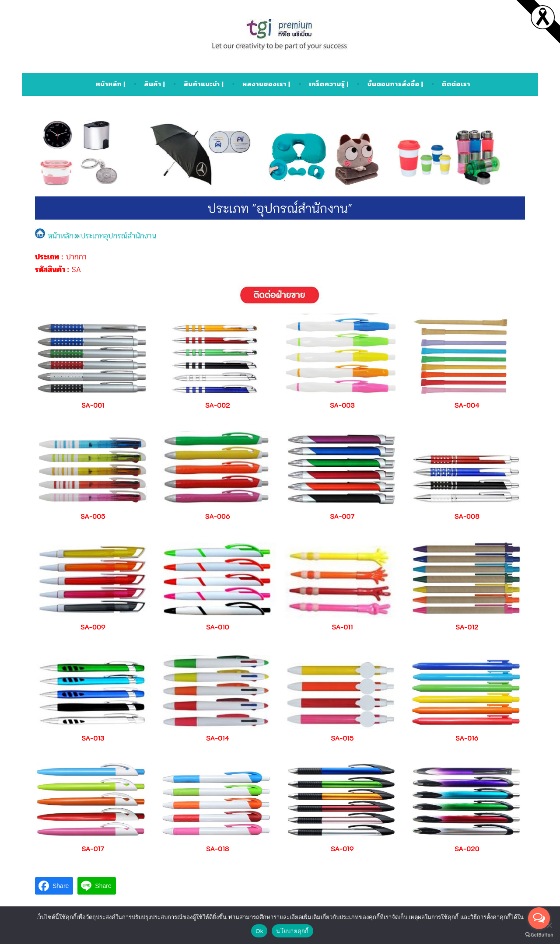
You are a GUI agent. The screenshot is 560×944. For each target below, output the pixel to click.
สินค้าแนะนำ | (204, 84)
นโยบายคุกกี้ (292, 931)
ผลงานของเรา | (266, 84)
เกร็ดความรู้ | (329, 84)
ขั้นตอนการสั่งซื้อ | (395, 84)
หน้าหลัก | (111, 84)
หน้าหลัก (54, 236)
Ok (259, 931)
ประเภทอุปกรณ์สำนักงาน (118, 236)
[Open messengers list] (539, 918)
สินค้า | (155, 84)
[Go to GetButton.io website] (539, 935)
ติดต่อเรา (456, 84)
